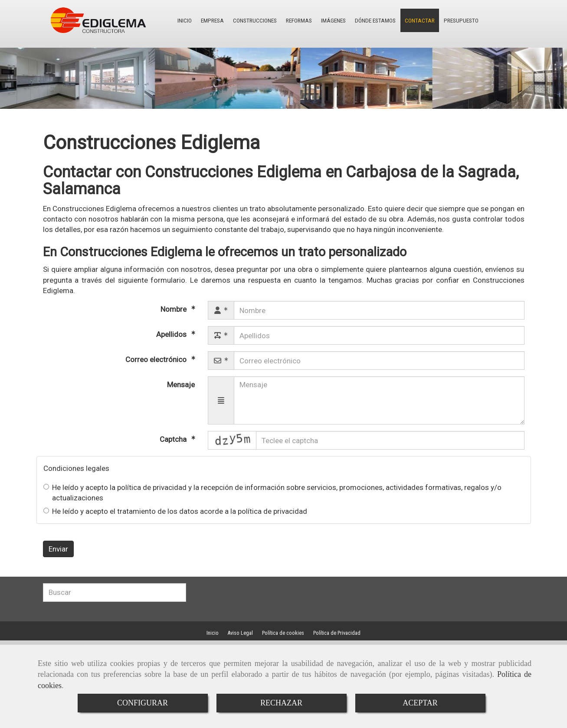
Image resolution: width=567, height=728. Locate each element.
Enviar (58, 549)
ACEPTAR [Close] (420, 703)
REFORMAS (290, 20)
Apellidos (172, 334)
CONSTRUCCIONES (249, 20)
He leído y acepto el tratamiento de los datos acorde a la (175, 511)
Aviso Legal (240, 633)
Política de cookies (283, 633)
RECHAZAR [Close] (281, 703)
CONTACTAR (403, 20)
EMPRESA (210, 20)
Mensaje (181, 385)
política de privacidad (152, 487)
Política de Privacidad (337, 633)
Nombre (174, 309)
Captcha (174, 439)
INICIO (184, 20)
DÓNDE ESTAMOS (362, 20)
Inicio (213, 633)
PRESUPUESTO (441, 20)
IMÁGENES (322, 20)
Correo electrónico (157, 359)
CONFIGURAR (143, 703)
